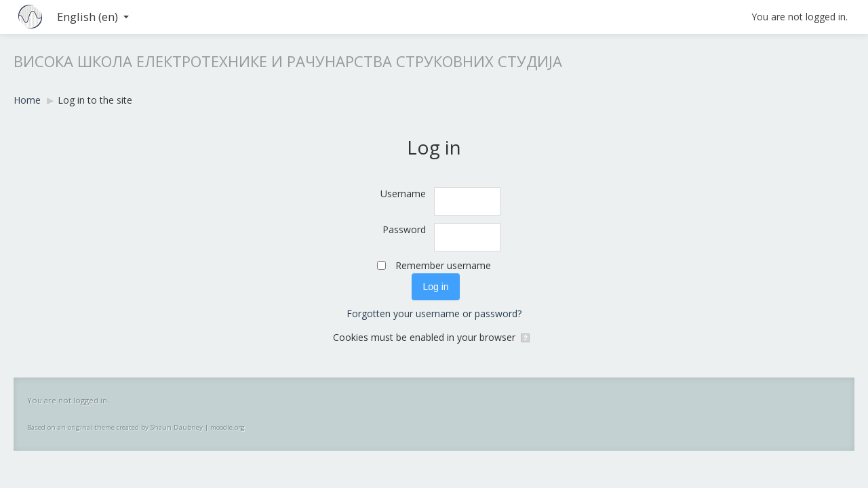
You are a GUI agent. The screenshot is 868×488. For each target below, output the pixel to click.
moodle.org (228, 427)
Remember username (443, 265)
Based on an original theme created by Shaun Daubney (115, 427)
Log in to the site (95, 100)
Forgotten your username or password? (434, 313)
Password (404, 229)
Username (403, 194)
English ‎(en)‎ (93, 17)
